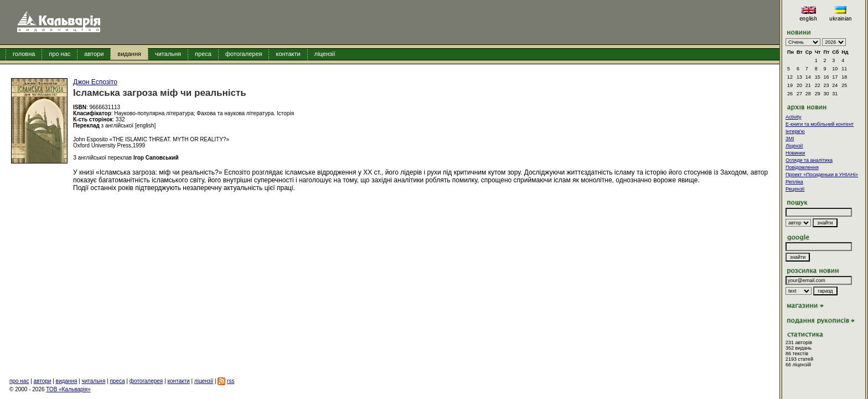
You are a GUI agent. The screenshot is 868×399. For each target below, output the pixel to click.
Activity (794, 117)
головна (24, 54)
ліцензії (325, 54)
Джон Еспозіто (95, 82)
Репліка (794, 182)
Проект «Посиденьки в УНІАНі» (822, 175)
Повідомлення (802, 167)
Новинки (795, 153)
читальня (168, 54)
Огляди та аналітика (809, 160)
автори (94, 54)
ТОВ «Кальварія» (68, 389)
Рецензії (795, 189)
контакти (288, 54)
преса (203, 54)
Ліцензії (794, 146)
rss (231, 381)
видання (129, 54)
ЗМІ (790, 139)
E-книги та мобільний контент (820, 124)
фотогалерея (244, 54)
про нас (60, 54)
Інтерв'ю (795, 131)
